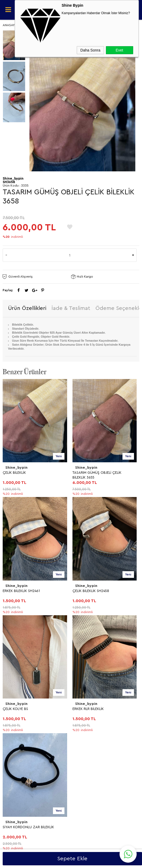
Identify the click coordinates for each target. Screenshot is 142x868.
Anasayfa (13, 697)
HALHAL (12, 626)
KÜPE (9, 599)
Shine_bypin (16, 468)
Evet (119, 50)
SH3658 (9, 182)
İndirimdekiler (16, 715)
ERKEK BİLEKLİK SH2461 (91, 473)
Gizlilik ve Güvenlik (20, 680)
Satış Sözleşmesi (19, 662)
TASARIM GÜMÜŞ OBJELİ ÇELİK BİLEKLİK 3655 (27, 475)
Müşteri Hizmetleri (20, 724)
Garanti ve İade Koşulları (25, 671)
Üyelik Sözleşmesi (20, 652)
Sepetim (12, 733)
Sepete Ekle (72, 859)
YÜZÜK (11, 608)
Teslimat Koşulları (19, 643)
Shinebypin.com (92, 847)
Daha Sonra (91, 50)
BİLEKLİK (12, 617)
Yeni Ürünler (15, 706)
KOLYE (10, 590)
